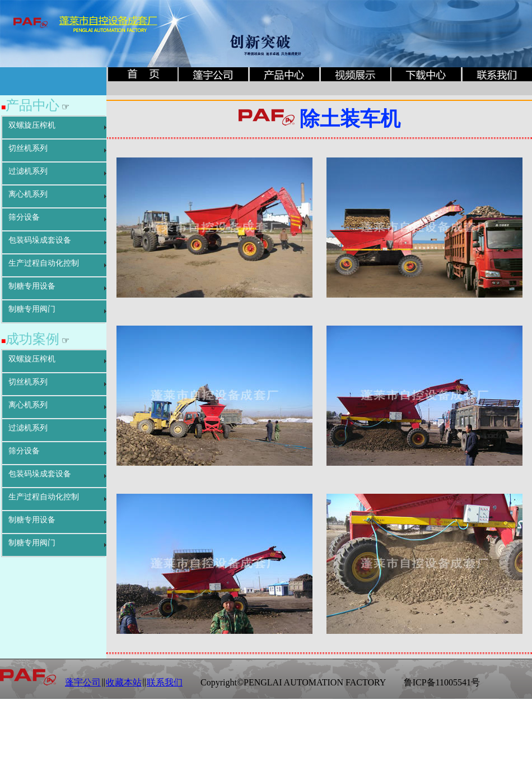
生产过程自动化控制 (44, 263)
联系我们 (165, 682)
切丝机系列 (28, 148)
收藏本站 (124, 682)
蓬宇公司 (83, 682)
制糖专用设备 (32, 286)
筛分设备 (24, 217)
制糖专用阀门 (32, 309)
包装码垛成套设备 (40, 240)
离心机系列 (28, 194)
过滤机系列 (28, 171)
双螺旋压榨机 (32, 125)
